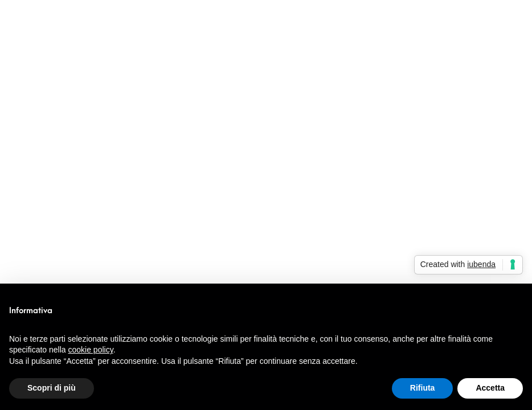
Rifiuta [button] (423, 388)
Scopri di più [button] (52, 388)
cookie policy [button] (91, 350)
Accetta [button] (490, 388)
